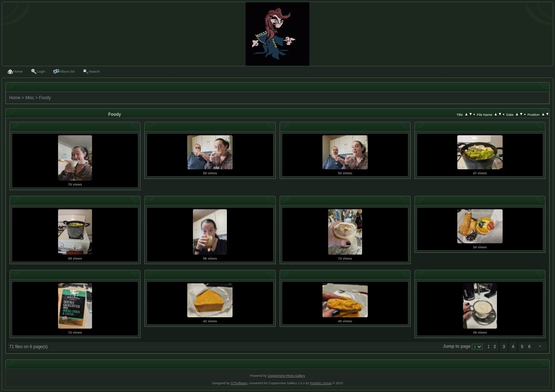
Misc (30, 98)
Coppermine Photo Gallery (286, 376)
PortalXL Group (321, 383)
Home (15, 98)
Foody (45, 98)
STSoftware (239, 383)
